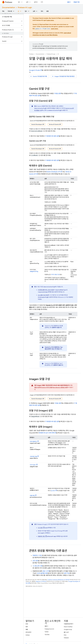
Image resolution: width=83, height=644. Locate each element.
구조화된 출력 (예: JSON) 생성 (46, 290)
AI (58, 54)
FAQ (65, 635)
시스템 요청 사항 (38, 566)
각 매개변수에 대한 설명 (52, 136)
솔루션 (36, 2)
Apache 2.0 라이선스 (41, 581)
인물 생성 (32, 495)
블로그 (69, 2)
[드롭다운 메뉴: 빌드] (22, 2)
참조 (42, 11)
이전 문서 (66, 638)
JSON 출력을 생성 (42, 573)
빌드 (19, 2)
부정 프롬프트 (33, 441)
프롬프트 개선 (41, 536)
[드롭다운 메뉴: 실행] (30, 2)
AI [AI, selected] (18, 11)
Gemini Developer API (38, 124)
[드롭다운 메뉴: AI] (21, 11)
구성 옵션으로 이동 (39, 76)
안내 (27, 624)
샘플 (47, 11)
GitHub (28, 635)
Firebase (31, 54)
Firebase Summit (49, 629)
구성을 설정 (57, 94)
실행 (27, 2)
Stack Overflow (68, 627)
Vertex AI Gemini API (55, 124)
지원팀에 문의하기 (69, 624)
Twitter (47, 632)
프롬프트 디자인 (37, 556)
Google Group (68, 629)
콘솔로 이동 (77, 2)
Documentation (9, 8)
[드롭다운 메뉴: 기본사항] (14, 11)
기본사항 (10, 11)
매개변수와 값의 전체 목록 (47, 433)
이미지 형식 (33, 465)
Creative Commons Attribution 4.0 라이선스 (59, 580)
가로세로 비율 (33, 456)
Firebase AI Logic (25, 8)
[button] (10, 21)
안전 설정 (35, 561)
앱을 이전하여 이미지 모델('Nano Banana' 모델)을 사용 (51, 387)
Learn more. (50, 20)
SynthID (53, 491)
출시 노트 (66, 632)
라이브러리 (28, 632)
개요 (3, 11)
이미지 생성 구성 (55, 275)
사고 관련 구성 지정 (43, 295)
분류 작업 (67, 573)
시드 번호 (40, 528)
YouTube (47, 635)
